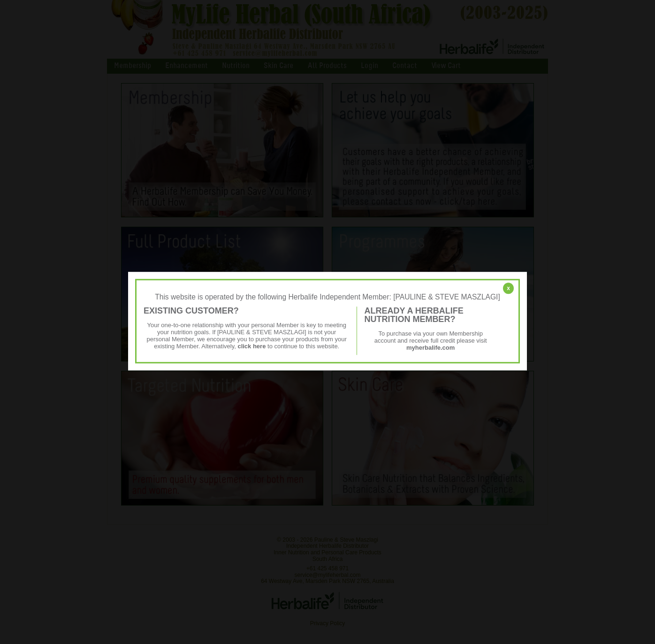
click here (251, 346)
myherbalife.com (430, 348)
